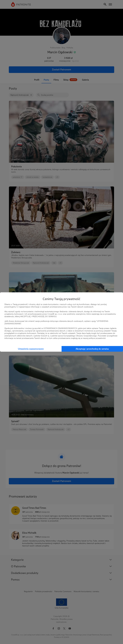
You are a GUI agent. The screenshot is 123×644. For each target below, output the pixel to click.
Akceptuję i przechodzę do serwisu (92, 349)
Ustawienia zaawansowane (31, 349)
